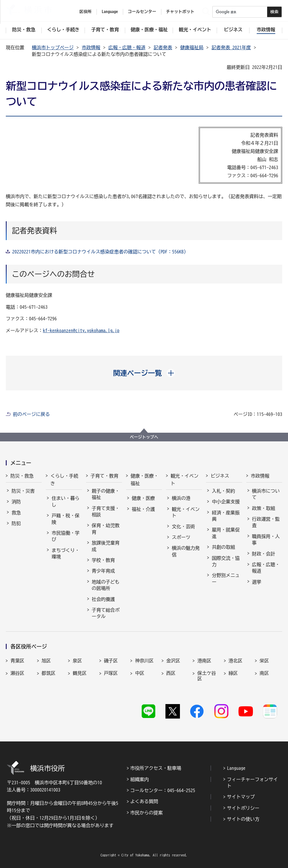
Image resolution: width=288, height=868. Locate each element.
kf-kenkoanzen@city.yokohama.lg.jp (81, 330)
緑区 (233, 673)
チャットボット (180, 12)
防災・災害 (23, 491)
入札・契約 (223, 491)
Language (236, 768)
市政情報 (91, 47)
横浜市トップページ (53, 47)
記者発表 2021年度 (231, 47)
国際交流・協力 (226, 561)
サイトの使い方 (243, 819)
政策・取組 (264, 508)
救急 (16, 513)
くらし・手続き (64, 480)
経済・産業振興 (226, 516)
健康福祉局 (192, 47)
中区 (140, 673)
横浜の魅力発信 (186, 551)
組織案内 (140, 779)
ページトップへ (144, 437)
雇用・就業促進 (226, 533)
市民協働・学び (65, 536)
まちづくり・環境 (65, 553)
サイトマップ (241, 797)
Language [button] (110, 12)
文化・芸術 (183, 527)
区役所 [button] (85, 12)
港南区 (204, 661)
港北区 (236, 661)
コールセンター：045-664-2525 (163, 790)
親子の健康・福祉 (106, 494)
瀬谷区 (17, 673)
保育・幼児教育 (106, 529)
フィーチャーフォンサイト (252, 783)
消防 (16, 502)
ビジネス (220, 476)
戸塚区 (111, 673)
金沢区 (173, 661)
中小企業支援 (226, 502)
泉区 (77, 661)
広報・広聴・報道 (127, 47)
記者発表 (163, 47)
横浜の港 (181, 498)
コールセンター (142, 12)
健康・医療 (143, 498)
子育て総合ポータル (106, 613)
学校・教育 (103, 560)
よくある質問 (144, 801)
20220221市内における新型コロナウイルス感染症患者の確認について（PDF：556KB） (100, 252)
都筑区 (49, 673)
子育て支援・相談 (106, 511)
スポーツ (181, 537)
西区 (171, 673)
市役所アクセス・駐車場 (156, 768)
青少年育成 (103, 571)
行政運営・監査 (266, 522)
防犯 (16, 523)
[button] (144, 373)
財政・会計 (264, 554)
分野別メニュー (226, 578)
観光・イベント (185, 480)
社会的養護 (103, 599)
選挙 (257, 582)
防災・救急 (22, 476)
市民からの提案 (147, 813)
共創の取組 (223, 547)
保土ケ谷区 (207, 676)
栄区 (264, 661)
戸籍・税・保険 (65, 519)
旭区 (46, 661)
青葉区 (17, 661)
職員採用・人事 (266, 540)
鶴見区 (80, 673)
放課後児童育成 (106, 546)
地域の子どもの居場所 (106, 585)
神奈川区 (144, 661)
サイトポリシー (243, 808)
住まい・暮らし (65, 501)
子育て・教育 (105, 476)
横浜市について (266, 494)
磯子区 (111, 661)
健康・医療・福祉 (145, 480)
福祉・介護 (143, 509)
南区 (264, 673)
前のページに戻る (31, 414)
